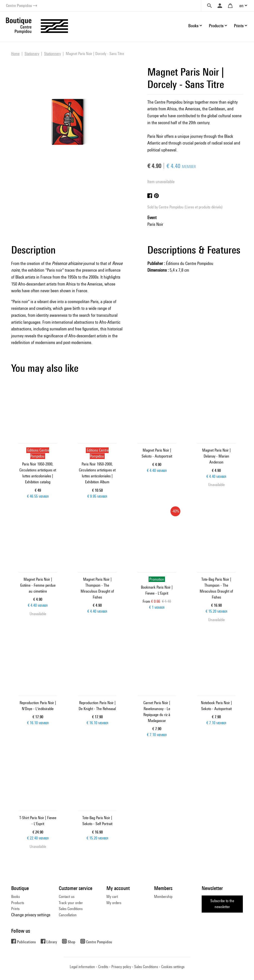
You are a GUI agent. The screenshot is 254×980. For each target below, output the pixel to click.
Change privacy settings (31, 915)
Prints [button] (239, 26)
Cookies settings (173, 967)
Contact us (67, 897)
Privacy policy (121, 967)
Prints (15, 909)
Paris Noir (155, 224)
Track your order (71, 903)
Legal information (82, 967)
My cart (112, 897)
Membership (163, 897)
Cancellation (68, 915)
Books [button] (193, 26)
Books (16, 897)
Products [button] (216, 26)
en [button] (241, 6)
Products (18, 903)
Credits (103, 967)
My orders (114, 903)
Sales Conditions (71, 909)
